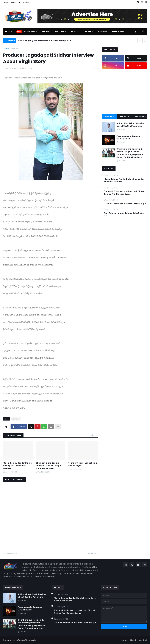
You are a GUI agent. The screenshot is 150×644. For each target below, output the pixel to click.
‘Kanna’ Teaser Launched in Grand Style (83, 464)
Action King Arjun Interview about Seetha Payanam (45, 40)
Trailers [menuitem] (88, 32)
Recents (124, 116)
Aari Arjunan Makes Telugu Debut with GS (124, 214)
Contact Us (24, 2)
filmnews (15, 49)
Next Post (92, 553)
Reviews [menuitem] (46, 32)
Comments (140, 116)
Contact (143, 640)
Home (6, 2)
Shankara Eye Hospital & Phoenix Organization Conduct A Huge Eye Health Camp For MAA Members (131, 153)
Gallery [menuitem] (60, 32)
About (14, 2)
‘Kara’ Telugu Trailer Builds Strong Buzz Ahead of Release (17, 466)
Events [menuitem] (75, 32)
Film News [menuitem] (29, 32)
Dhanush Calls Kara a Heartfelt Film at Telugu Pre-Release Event (48, 466)
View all (95, 435)
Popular (109, 116)
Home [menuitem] (8, 32)
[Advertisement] (124, 91)
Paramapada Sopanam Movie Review (129, 138)
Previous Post (11, 553)
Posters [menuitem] (102, 32)
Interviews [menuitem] (118, 32)
